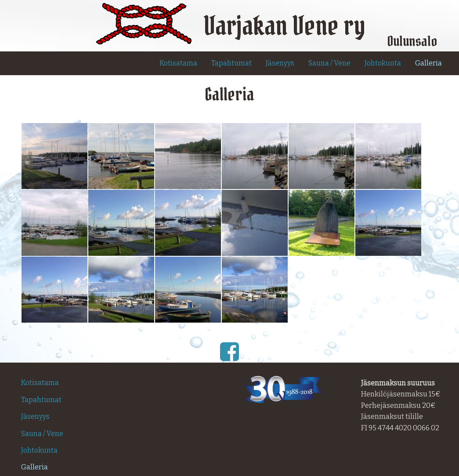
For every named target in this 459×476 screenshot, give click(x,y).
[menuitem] (178, 63)
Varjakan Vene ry (284, 25)
